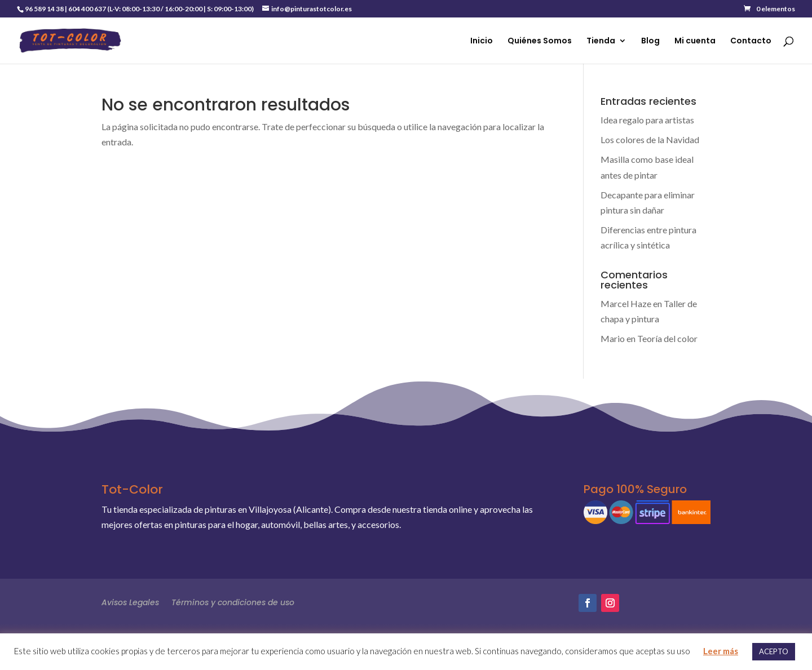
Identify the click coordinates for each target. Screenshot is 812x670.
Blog (650, 41)
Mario (613, 338)
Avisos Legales (130, 602)
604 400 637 (87, 9)
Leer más (721, 651)
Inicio (482, 41)
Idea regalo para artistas (647, 120)
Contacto (751, 41)
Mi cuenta (695, 41)
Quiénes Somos (540, 41)
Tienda (601, 41)
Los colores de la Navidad (650, 139)
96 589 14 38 (44, 9)
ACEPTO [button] (774, 651)
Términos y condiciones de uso (233, 602)
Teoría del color (667, 338)
